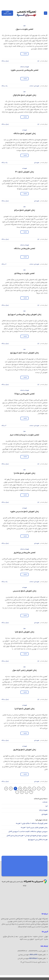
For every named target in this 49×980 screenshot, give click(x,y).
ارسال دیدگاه (5, 61)
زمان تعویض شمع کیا (25, 632)
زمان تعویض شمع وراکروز (24, 750)
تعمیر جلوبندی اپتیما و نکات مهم (25, 435)
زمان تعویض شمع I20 (24, 172)
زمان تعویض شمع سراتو (25, 210)
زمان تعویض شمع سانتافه (25, 134)
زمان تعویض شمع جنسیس (25, 591)
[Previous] (43, 789)
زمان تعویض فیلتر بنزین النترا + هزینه (34, 827)
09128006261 (33, 955)
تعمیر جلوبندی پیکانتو (25, 273)
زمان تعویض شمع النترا (24, 709)
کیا (24, 26)
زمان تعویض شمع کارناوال (24, 95)
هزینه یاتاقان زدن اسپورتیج (38, 840)
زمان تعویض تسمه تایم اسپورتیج (24, 353)
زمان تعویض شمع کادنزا (24, 473)
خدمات (22, 67)
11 (22, 792)
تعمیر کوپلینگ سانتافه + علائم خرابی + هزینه (32, 823)
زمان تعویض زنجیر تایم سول (24, 670)
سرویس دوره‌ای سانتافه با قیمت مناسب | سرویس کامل (28, 831)
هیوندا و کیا (43, 810)
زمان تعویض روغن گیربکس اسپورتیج (25, 315)
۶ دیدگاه (4, 264)
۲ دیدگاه (4, 426)
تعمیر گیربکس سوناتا (25, 394)
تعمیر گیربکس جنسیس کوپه (25, 70)
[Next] (17, 792)
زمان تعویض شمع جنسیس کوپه (24, 512)
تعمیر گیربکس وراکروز (25, 553)
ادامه (25, 54)
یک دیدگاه (5, 86)
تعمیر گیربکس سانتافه (24, 249)
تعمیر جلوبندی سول (24, 29)
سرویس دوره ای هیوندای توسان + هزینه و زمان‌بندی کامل (27, 836)
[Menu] (46, 13)
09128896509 (33, 958)
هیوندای (27, 67)
